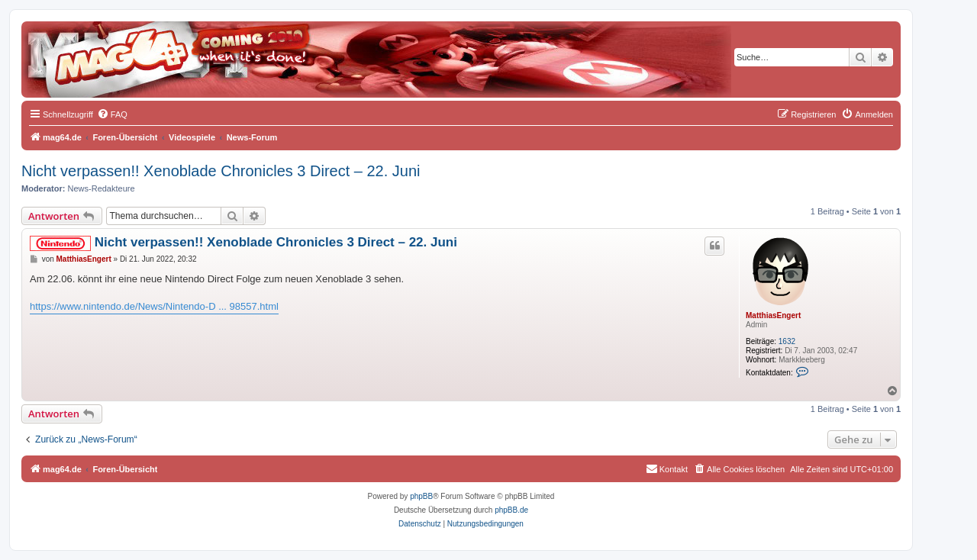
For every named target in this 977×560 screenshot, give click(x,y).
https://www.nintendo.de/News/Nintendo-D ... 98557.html (154, 306)
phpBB (421, 496)
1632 (787, 341)
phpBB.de (511, 510)
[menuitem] (112, 114)
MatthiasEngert (773, 315)
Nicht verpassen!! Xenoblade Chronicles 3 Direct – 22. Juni (221, 171)
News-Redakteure (102, 188)
